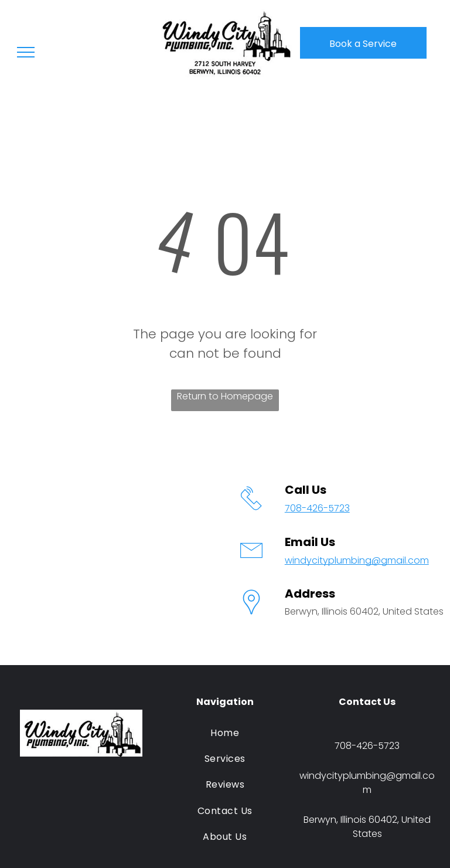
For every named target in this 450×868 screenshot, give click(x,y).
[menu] (26, 52)
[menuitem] (225, 733)
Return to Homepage (225, 396)
